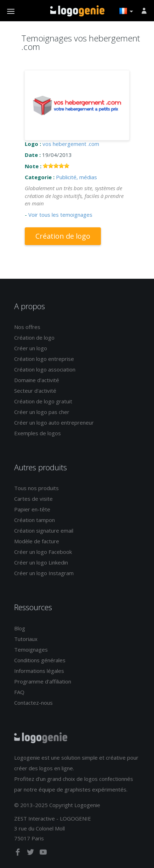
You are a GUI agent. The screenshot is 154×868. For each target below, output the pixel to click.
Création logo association (45, 369)
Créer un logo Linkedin (41, 562)
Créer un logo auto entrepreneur (54, 422)
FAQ (19, 692)
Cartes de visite (33, 499)
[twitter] (31, 853)
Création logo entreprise (44, 359)
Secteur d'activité (35, 391)
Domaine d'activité (37, 380)
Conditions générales (40, 660)
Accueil (77, 11)
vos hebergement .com (71, 144)
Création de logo (63, 236)
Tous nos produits (36, 488)
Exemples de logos (38, 433)
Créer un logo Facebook (43, 552)
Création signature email (44, 531)
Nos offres (27, 327)
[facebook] (18, 853)
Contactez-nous (33, 703)
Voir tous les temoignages (60, 215)
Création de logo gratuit (43, 401)
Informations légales (39, 671)
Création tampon (35, 520)
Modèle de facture (37, 541)
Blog (20, 628)
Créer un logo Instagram (44, 573)
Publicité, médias (76, 177)
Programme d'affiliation (43, 681)
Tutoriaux (26, 639)
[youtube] (43, 853)
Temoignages (31, 649)
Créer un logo (31, 348)
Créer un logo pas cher (42, 412)
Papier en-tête (32, 509)
